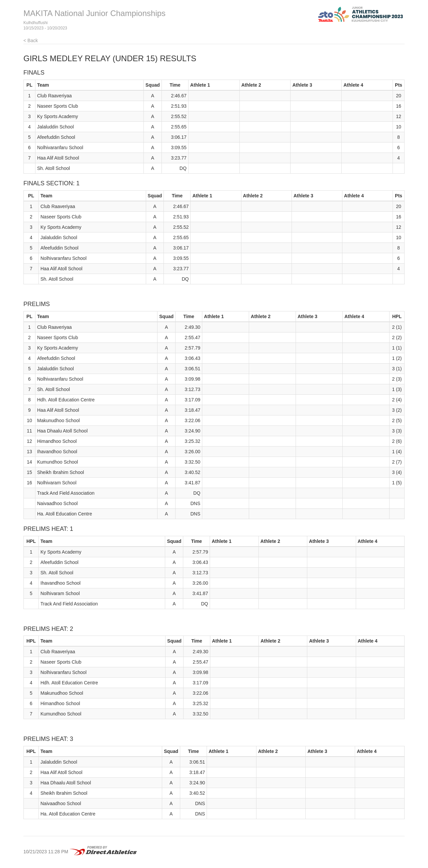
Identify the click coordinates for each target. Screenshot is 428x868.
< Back (31, 40)
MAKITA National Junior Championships (94, 13)
